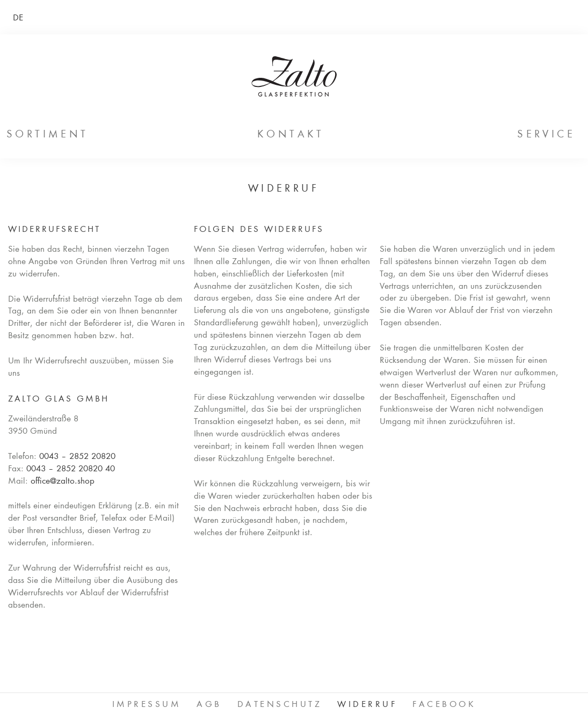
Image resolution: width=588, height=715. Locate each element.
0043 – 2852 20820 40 (71, 469)
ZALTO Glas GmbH (294, 76)
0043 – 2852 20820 (77, 457)
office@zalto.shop (63, 482)
